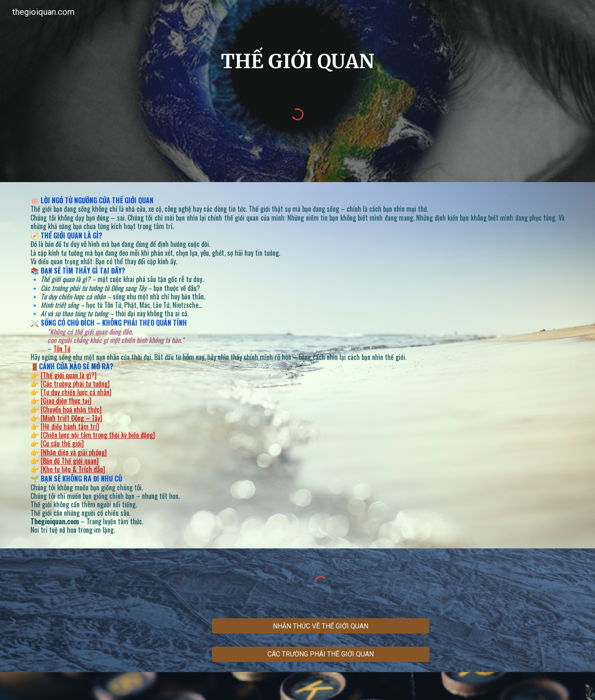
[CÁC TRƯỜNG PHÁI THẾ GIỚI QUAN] (320, 654)
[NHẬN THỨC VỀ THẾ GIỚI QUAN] (320, 626)
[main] (297, 65)
